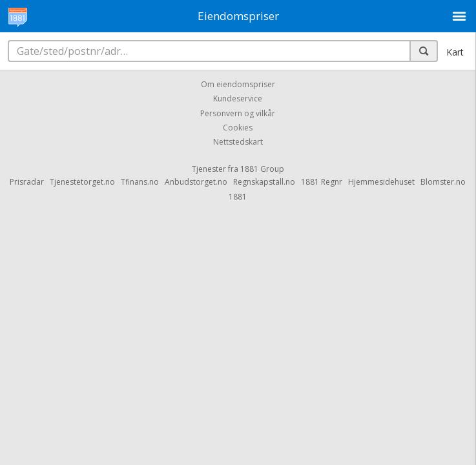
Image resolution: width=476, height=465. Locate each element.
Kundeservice (238, 99)
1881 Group (262, 169)
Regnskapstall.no (264, 182)
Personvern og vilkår (238, 113)
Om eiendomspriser (238, 84)
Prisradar (27, 182)
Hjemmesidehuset (381, 182)
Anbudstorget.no (196, 182)
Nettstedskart (238, 142)
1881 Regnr (322, 182)
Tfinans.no (140, 182)
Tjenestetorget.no (82, 182)
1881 (238, 197)
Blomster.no (443, 182)
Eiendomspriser (238, 16)
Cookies (238, 128)
